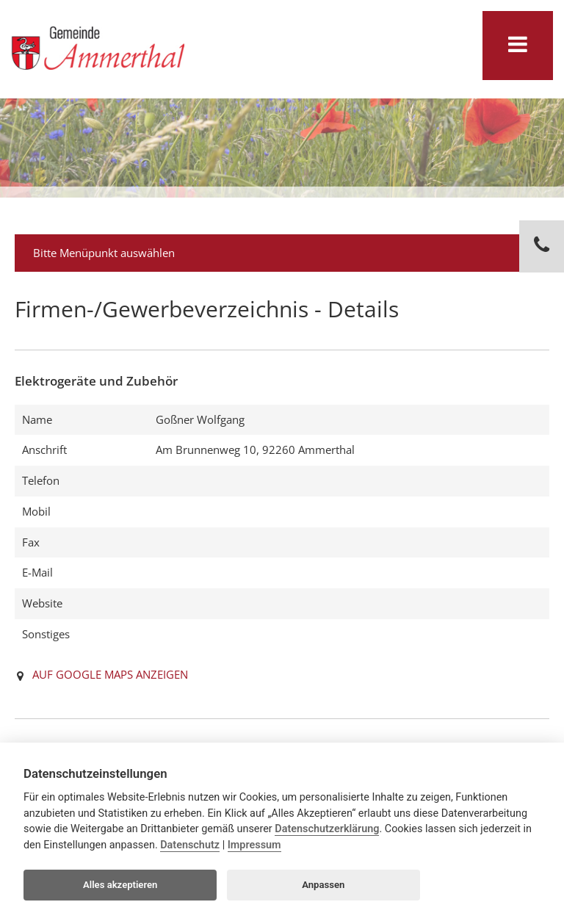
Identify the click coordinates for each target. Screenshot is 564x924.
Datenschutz (190, 845)
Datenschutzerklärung (327, 829)
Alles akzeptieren (120, 885)
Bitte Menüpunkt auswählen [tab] (284, 253)
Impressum (254, 845)
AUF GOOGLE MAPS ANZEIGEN (110, 674)
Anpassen (323, 885)
